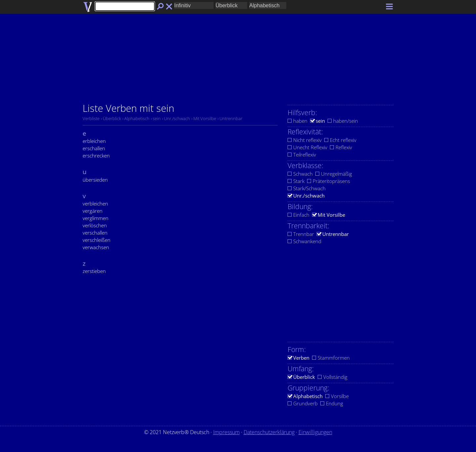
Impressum (226, 432)
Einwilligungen (315, 432)
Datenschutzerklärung (269, 432)
